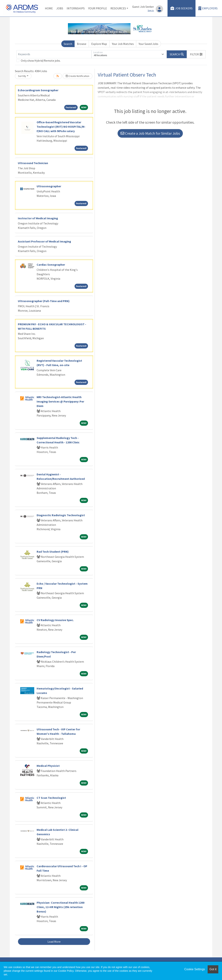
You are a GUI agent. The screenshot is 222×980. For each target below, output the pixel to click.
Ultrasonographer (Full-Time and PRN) (44, 301)
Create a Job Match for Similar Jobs (150, 133)
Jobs (60, 8)
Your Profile (98, 8)
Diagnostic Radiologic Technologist (61, 515)
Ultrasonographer (49, 186)
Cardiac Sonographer (51, 265)
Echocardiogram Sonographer (38, 90)
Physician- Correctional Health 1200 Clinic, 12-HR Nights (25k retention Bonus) (60, 907)
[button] (196, 54)
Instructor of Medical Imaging (38, 218)
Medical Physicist (48, 766)
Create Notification (77, 76)
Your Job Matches (123, 44)
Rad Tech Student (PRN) (53, 552)
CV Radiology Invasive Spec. (55, 620)
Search (68, 44)
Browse (82, 44)
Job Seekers (182, 8)
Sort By (22, 76)
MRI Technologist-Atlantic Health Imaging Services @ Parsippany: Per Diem (60, 401)
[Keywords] (54, 54)
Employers (208, 8)
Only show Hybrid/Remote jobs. (41, 61)
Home (49, 8)
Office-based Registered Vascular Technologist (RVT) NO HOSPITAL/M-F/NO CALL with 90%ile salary (61, 127)
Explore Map (99, 44)
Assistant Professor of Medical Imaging (44, 241)
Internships (76, 8)
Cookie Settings (195, 969)
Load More (54, 942)
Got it (213, 969)
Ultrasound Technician (33, 163)
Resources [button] (118, 8)
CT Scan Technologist (51, 798)
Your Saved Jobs (148, 44)
